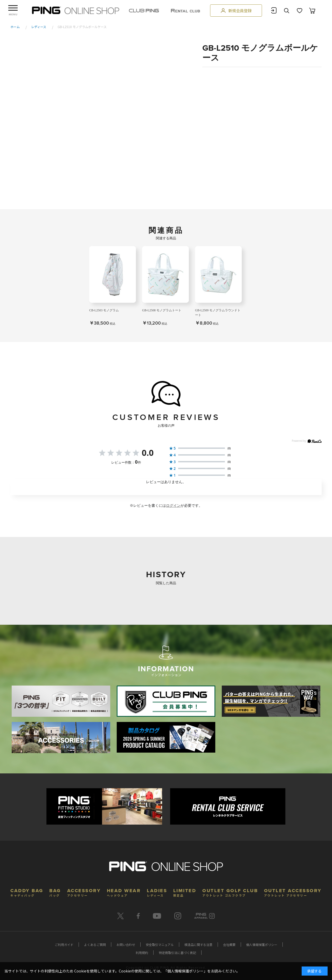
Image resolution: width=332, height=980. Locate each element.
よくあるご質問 (95, 945)
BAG (55, 892)
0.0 (148, 453)
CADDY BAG (27, 892)
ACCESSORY (84, 892)
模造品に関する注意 (198, 945)
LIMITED (185, 892)
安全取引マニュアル (160, 945)
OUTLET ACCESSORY (293, 892)
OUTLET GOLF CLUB (230, 892)
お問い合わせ (126, 945)
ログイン (173, 505)
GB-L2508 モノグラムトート (162, 310)
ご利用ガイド (64, 945)
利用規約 (142, 953)
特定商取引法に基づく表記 (177, 953)
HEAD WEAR (124, 892)
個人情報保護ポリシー (262, 945)
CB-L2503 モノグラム (104, 310)
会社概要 (229, 945)
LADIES (157, 892)
